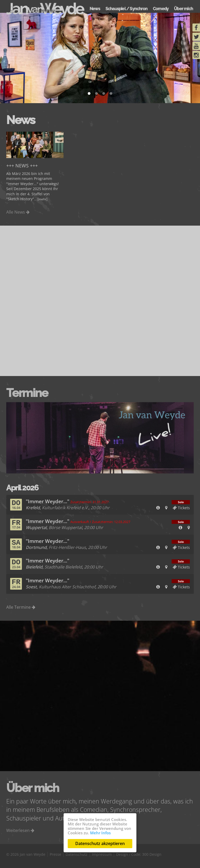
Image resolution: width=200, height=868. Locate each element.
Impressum (102, 854)
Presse (55, 854)
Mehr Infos (100, 833)
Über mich (183, 9)
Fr (16, 524)
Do (16, 504)
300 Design (152, 854)
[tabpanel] (100, 58)
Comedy (161, 9)
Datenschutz (77, 854)
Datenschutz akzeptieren (100, 843)
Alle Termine (21, 607)
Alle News (18, 212)
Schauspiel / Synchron (126, 9)
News (95, 9)
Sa (16, 544)
